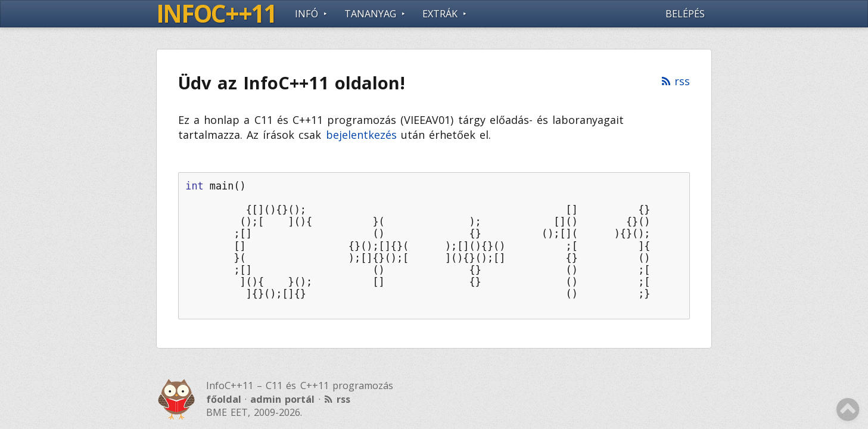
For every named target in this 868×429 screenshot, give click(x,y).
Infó (307, 14)
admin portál (282, 399)
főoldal (224, 399)
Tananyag (370, 14)
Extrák (440, 14)
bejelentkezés (361, 135)
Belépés (685, 14)
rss (682, 81)
